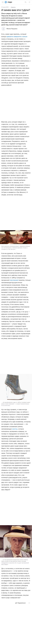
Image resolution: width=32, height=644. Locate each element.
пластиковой (14, 280)
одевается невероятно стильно (17, 37)
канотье (15, 429)
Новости (13, 7)
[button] (16, 237)
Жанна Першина (12, 29)
